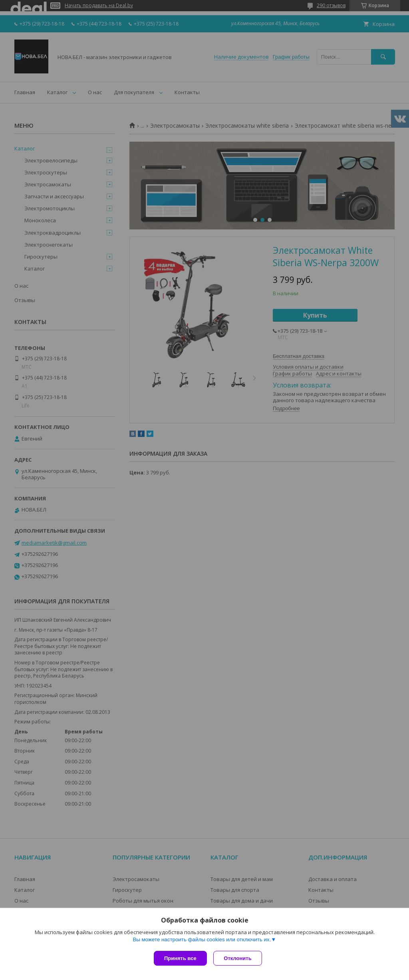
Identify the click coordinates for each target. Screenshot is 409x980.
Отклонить (239, 958)
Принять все (180, 958)
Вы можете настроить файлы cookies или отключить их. (202, 941)
